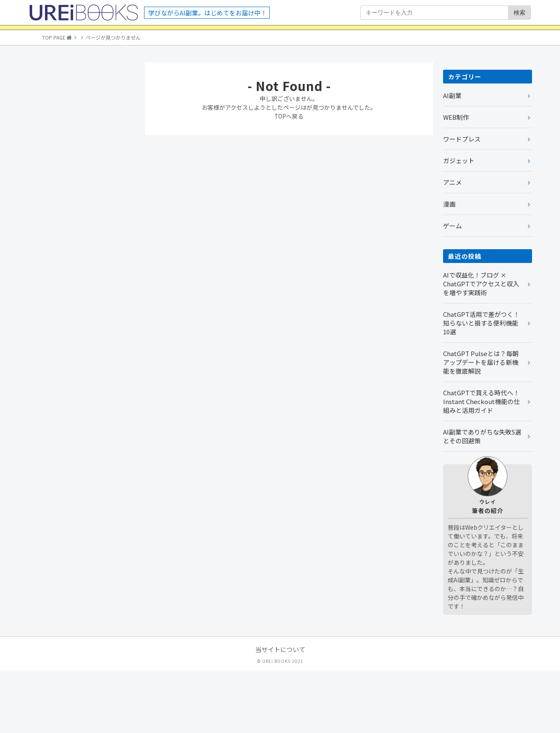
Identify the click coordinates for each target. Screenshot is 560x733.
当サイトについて (280, 712)
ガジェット (459, 223)
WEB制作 (456, 180)
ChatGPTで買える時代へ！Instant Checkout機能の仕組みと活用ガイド (481, 464)
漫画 (449, 267)
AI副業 (452, 158)
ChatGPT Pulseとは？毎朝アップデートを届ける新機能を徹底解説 (481, 425)
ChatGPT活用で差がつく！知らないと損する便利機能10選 (481, 385)
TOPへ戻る (289, 179)
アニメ (452, 245)
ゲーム (452, 288)
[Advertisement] (81, 250)
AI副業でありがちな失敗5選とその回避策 (482, 499)
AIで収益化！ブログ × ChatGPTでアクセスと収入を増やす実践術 (481, 346)
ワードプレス (462, 201)
